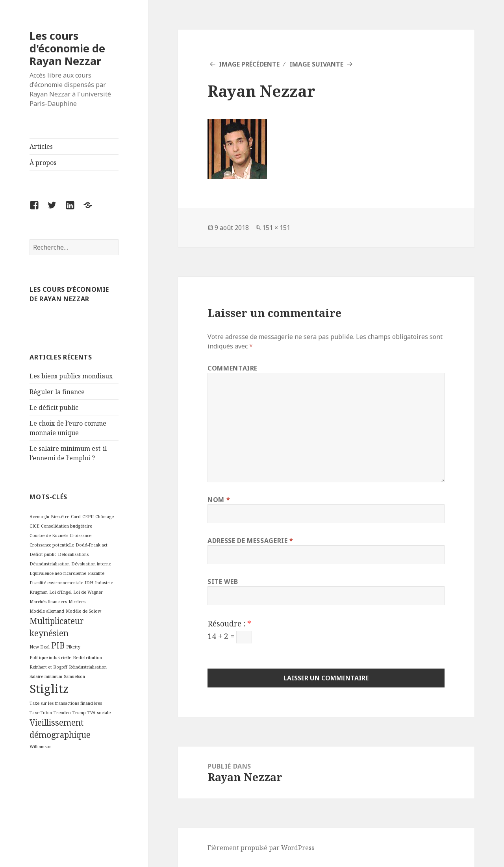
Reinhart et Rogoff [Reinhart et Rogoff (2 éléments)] (48, 667)
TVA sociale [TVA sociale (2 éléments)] (99, 713)
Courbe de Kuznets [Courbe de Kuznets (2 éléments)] (49, 535)
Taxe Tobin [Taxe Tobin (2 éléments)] (41, 713)
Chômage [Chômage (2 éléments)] (105, 517)
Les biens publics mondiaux (71, 376)
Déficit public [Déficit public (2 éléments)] (43, 554)
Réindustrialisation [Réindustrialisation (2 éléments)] (88, 667)
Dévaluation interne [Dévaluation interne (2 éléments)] (91, 564)
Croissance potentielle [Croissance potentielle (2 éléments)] (52, 545)
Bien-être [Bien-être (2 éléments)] (60, 517)
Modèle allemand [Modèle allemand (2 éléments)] (47, 611)
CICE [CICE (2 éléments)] (34, 526)
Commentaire (233, 368)
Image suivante (316, 64)
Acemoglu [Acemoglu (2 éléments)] (39, 517)
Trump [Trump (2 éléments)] (79, 713)
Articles (41, 146)
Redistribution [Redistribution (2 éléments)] (87, 658)
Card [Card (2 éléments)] (76, 517)
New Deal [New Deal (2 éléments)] (40, 647)
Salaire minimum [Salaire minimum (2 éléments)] (46, 676)
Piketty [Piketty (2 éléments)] (73, 647)
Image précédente (249, 64)
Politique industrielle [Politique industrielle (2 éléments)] (50, 658)
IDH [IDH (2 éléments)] (89, 583)
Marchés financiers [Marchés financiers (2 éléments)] (48, 602)
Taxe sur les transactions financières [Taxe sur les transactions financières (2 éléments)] (66, 703)
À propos (43, 163)
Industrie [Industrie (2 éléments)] (104, 583)
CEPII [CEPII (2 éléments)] (88, 517)
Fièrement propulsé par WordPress (261, 848)
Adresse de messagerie (250, 541)
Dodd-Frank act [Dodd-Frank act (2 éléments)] (92, 545)
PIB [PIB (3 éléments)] (58, 645)
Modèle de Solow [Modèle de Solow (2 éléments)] (83, 611)
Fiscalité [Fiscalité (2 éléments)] (96, 573)
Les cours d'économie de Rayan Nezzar (67, 48)
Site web (223, 582)
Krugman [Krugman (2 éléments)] (39, 592)
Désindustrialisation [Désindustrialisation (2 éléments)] (50, 564)
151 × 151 (276, 228)
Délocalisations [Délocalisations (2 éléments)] (73, 554)
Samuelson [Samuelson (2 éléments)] (74, 676)
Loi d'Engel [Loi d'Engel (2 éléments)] (60, 592)
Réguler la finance (57, 392)
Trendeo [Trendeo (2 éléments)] (62, 713)
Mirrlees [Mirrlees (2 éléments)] (77, 602)
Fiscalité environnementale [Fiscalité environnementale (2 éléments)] (56, 583)
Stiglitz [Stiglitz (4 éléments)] (49, 689)
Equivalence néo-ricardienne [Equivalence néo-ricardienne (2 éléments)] (58, 573)
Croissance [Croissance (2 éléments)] (81, 535)
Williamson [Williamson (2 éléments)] (41, 747)
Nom (219, 500)
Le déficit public (54, 408)
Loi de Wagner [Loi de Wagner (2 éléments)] (88, 592)
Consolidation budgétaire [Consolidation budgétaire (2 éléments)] (67, 526)
